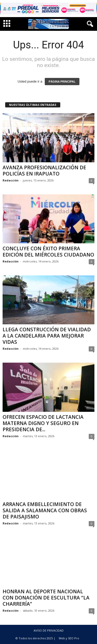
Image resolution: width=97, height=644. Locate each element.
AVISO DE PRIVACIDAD (49, 630)
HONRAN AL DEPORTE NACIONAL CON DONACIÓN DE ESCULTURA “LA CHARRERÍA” (46, 598)
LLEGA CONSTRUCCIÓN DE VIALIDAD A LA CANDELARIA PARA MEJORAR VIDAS (47, 336)
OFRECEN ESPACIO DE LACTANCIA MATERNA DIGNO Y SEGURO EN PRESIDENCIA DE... (43, 423)
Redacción (11, 180)
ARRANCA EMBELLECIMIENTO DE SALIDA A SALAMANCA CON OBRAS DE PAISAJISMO (45, 510)
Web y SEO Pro (69, 638)
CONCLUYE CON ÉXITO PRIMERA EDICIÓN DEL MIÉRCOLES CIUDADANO (48, 252)
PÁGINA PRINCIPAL (62, 82)
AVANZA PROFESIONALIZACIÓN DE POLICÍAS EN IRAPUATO (44, 171)
